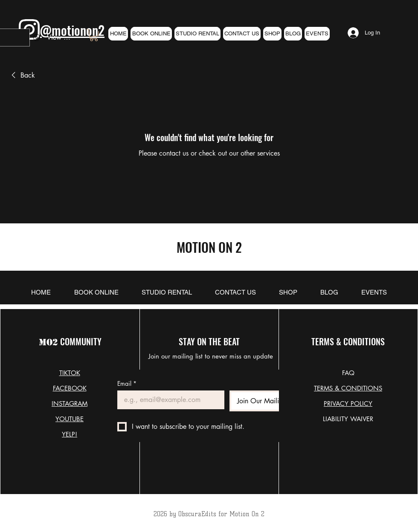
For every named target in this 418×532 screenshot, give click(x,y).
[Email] (168, 400)
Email (127, 383)
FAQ (348, 373)
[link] (94, 35)
